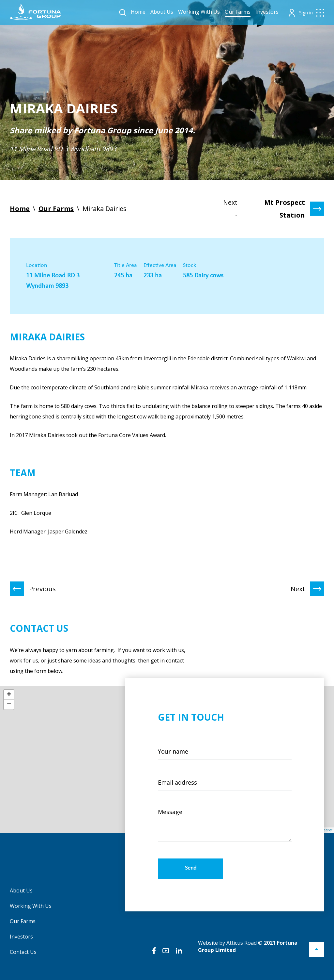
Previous (33, 589)
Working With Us (199, 12)
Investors (267, 12)
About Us (162, 12)
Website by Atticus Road (227, 943)
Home (138, 12)
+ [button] (9, 695)
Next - (274, 209)
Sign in (306, 13)
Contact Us (23, 952)
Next (307, 589)
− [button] (9, 705)
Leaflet (327, 830)
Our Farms (238, 12)
